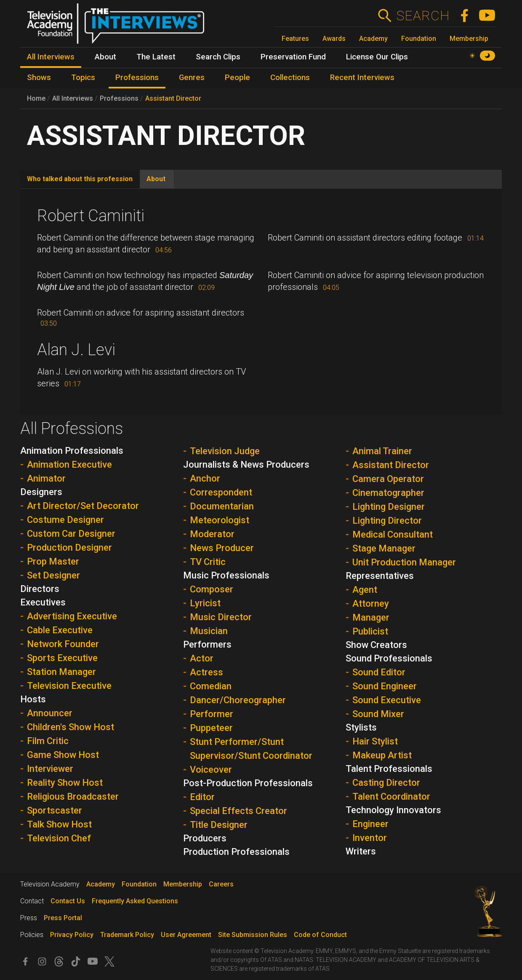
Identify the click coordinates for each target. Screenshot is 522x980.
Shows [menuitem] (39, 78)
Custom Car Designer (71, 534)
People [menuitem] (237, 78)
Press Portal (63, 918)
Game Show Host (63, 755)
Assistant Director (173, 98)
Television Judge (225, 451)
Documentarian (222, 506)
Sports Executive (62, 658)
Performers (207, 644)
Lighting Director (387, 521)
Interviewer (50, 769)
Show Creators (376, 645)
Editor (202, 797)
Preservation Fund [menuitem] (293, 57)
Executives (43, 602)
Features (295, 39)
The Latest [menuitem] (156, 57)
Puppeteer (211, 728)
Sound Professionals (389, 658)
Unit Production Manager (404, 562)
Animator (46, 478)
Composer (212, 589)
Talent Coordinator (391, 797)
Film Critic (48, 741)
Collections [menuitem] (290, 78)
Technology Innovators (393, 810)
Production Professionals (236, 852)
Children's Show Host (71, 727)
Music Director (221, 617)
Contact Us (68, 901)
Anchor (205, 478)
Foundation (419, 39)
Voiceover (211, 770)
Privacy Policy (72, 935)
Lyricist (205, 603)
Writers (361, 851)
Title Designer (219, 825)
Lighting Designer (389, 507)
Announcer (50, 713)
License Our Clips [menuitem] (377, 57)
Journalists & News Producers (246, 465)
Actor (202, 658)
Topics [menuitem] (83, 78)
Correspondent (221, 492)
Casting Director (386, 783)
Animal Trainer (382, 451)
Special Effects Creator (238, 811)
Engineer (370, 824)
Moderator (212, 534)
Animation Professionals (72, 451)
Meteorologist (220, 520)
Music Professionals (226, 575)
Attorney (371, 604)
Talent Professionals (389, 769)
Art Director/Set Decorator (83, 506)
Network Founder (63, 644)
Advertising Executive (72, 616)
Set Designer (53, 575)
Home (36, 98)
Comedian (211, 686)
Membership (469, 39)
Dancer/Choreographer (238, 700)
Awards (334, 39)
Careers (221, 884)
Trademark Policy (127, 935)
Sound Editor (379, 672)
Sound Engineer (385, 686)
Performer (212, 714)
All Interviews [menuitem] (51, 57)
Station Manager (61, 672)
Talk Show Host (59, 824)
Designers (41, 492)
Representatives (380, 576)
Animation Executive (69, 465)
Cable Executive (60, 630)
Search (423, 16)
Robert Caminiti (91, 216)
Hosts (33, 699)
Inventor (370, 838)
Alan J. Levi (76, 350)
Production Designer (69, 548)
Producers (205, 838)
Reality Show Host (65, 783)
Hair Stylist (375, 741)
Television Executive (69, 686)
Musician (209, 631)
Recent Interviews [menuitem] (362, 78)
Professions (119, 98)
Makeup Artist (382, 755)
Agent (365, 590)
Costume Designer (65, 520)
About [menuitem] (105, 57)
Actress (206, 672)
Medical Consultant (393, 534)
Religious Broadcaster (73, 797)
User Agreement (186, 935)
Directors (40, 589)
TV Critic (208, 562)
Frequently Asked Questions (135, 901)
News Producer (222, 548)
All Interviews (73, 98)
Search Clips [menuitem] (218, 57)
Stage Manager (384, 548)
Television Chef (59, 838)
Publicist (370, 631)
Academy (373, 39)
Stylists (361, 727)
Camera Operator (388, 479)
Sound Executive (387, 700)
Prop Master (53, 561)
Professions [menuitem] (137, 78)
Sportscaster (55, 810)
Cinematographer (388, 493)
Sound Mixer (378, 714)
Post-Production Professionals (248, 783)
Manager (371, 617)
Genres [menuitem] (192, 78)
